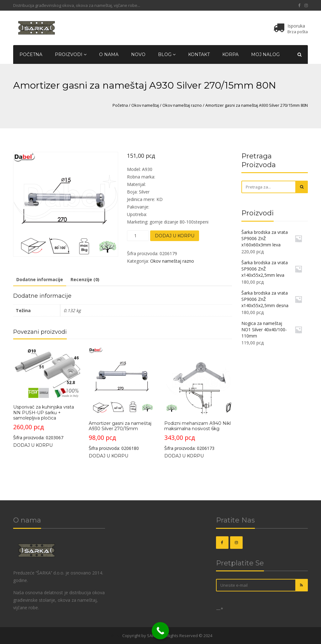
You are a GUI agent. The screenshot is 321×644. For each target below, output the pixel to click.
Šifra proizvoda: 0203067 (47, 394)
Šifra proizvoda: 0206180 (122, 399)
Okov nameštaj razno (182, 105)
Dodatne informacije (40, 279)
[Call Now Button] (160, 631)
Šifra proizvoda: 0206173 (198, 399)
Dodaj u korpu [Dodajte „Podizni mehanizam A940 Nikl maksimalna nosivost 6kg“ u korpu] (184, 456)
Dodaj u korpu (175, 236)
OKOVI (115, 636)
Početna (31, 54)
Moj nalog (265, 54)
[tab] (40, 280)
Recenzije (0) (85, 279)
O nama (109, 54)
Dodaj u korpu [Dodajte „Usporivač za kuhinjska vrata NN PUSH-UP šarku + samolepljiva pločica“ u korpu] (33, 445)
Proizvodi (71, 54)
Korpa (230, 54)
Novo (138, 54)
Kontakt (199, 54)
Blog (167, 54)
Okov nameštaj (145, 105)
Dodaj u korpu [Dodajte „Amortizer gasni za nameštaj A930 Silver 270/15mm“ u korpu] (108, 456)
